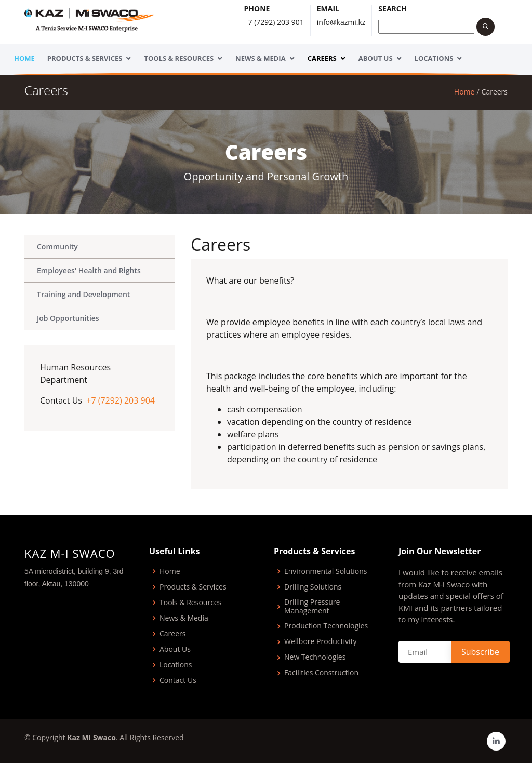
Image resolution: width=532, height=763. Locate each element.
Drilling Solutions (313, 587)
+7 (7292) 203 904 (121, 400)
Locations (434, 58)
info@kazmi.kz (341, 22)
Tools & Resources (179, 58)
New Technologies (315, 657)
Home (24, 58)
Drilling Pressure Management (312, 607)
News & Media (261, 58)
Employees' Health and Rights (89, 270)
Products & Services (85, 58)
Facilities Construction (321, 673)
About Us (376, 58)
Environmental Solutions (325, 572)
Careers (322, 58)
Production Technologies (326, 626)
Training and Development (83, 294)
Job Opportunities (68, 318)
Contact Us (178, 681)
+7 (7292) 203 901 (274, 22)
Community (57, 246)
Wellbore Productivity (321, 642)
